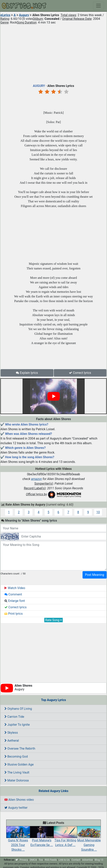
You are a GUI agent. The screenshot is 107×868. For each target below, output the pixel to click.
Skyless (11, 733)
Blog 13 (99, 860)
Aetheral (12, 741)
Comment (13, 594)
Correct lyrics (80, 373)
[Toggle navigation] (98, 6)
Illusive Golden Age (19, 764)
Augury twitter (16, 808)
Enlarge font (15, 601)
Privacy (24, 860)
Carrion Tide (14, 717)
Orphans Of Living (18, 709)
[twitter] (17, 860)
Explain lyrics (27, 373)
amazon (37, 479)
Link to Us (64, 860)
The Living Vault (17, 772)
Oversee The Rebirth (20, 749)
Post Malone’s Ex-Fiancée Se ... (42, 838)
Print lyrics (14, 614)
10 (98, 512)
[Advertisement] (53, 53)
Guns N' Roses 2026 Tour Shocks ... (18, 841)
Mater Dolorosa (17, 780)
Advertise (87, 860)
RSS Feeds (51, 860)
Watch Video (15, 588)
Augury (24, 15)
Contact (76, 860)
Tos (41, 860)
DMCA (33, 860)
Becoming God (16, 757)
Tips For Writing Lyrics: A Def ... (65, 838)
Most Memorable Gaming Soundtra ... (89, 841)
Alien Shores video (19, 800)
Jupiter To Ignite (17, 725)
